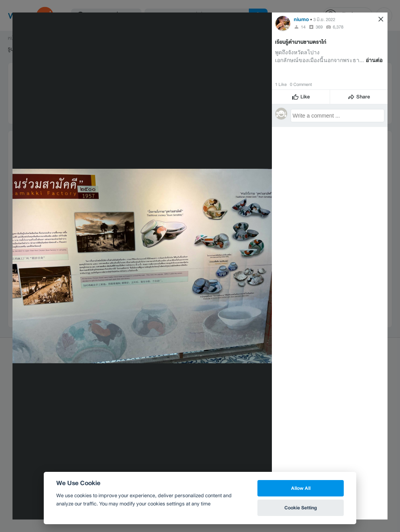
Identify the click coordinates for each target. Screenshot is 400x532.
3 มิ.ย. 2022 (324, 20)
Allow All (301, 488)
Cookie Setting (301, 508)
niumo (301, 19)
